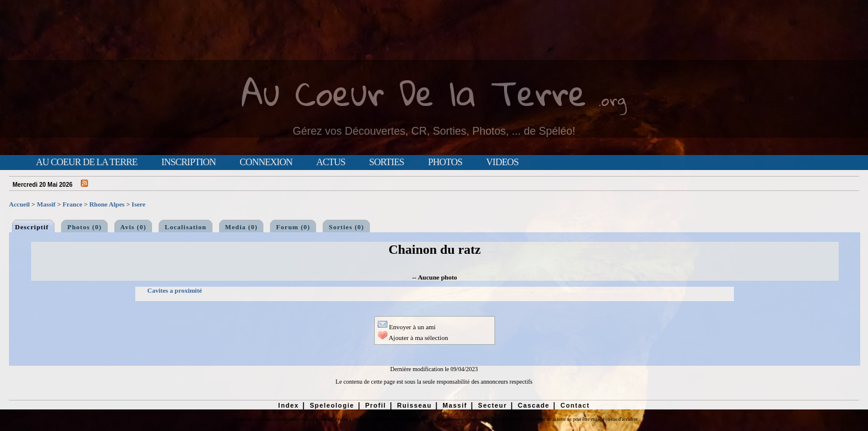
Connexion (266, 162)
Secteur (492, 405)
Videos (502, 162)
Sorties (387, 162)
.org (612, 100)
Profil (376, 405)
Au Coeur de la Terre (87, 162)
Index (289, 405)
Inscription (188, 162)
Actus (330, 162)
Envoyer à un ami (407, 327)
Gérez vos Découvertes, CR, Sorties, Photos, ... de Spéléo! (434, 131)
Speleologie (332, 405)
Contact (575, 405)
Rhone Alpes (107, 204)
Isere (139, 204)
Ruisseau (414, 405)
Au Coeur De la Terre (414, 92)
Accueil (19, 204)
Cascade (534, 405)
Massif (46, 204)
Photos (445, 162)
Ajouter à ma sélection (413, 338)
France (72, 204)
